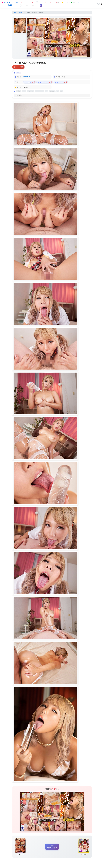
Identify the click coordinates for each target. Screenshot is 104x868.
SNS (83, 2)
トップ (16, 13)
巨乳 (59, 2)
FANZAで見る (19, 67)
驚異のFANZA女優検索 (10, 4)
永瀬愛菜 (21, 13)
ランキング (68, 2)
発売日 (76, 2)
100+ (34, 2)
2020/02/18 (27, 78)
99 (27, 2)
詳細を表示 (19, 97)
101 (41, 2)
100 (53, 2)
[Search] (29, 6)
